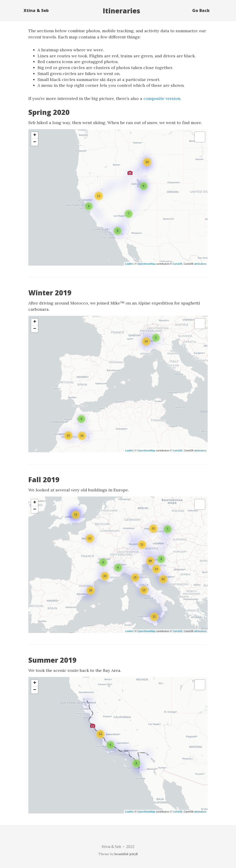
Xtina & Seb (36, 10)
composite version (162, 98)
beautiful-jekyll (126, 854)
